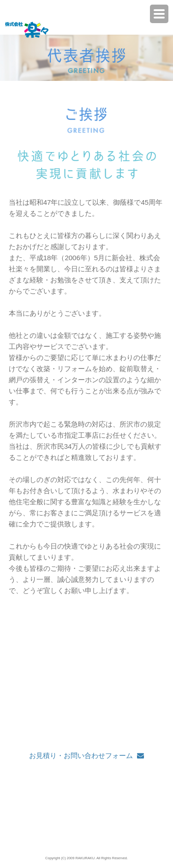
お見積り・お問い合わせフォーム (86, 755)
